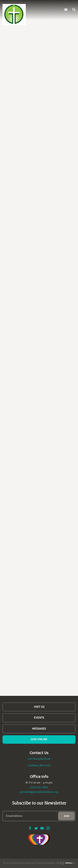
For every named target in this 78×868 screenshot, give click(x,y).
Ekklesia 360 (68, 863)
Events (39, 718)
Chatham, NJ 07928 (39, 766)
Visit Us (39, 707)
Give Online (39, 739)
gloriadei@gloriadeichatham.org (39, 792)
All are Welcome (18, 34)
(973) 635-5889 (39, 787)
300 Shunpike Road (39, 759)
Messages (39, 729)
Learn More (15, 60)
